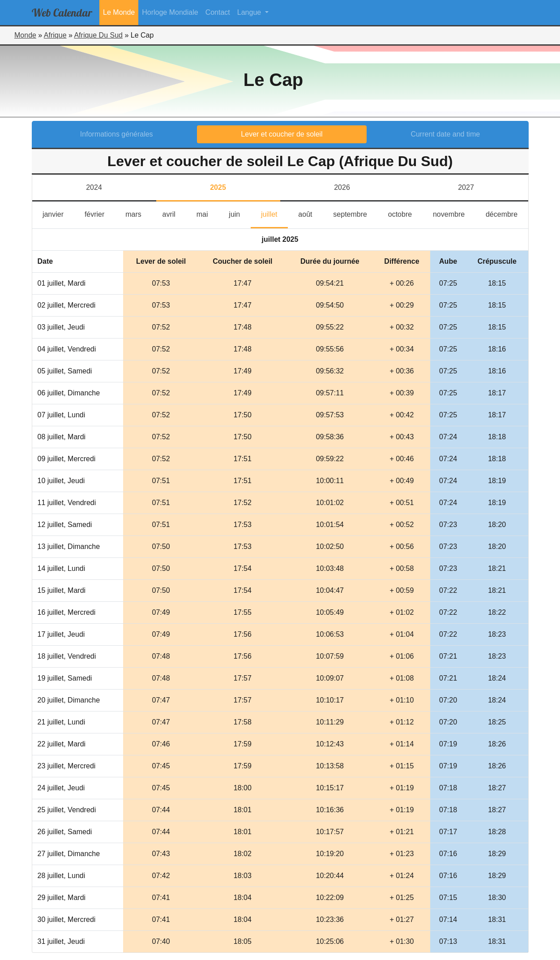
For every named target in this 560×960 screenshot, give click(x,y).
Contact (218, 12)
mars (139, 213)
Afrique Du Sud (98, 35)
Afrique (55, 35)
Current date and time (445, 134)
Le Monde (119, 12)
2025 (218, 187)
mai (207, 213)
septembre (355, 213)
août (310, 213)
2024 (94, 187)
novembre (454, 213)
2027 (466, 187)
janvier (58, 213)
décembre (507, 213)
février (100, 213)
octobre (405, 213)
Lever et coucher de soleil (282, 134)
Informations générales (117, 134)
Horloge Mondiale (170, 12)
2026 (342, 187)
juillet (274, 213)
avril (174, 213)
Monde (25, 35)
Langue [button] (250, 12)
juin (239, 213)
